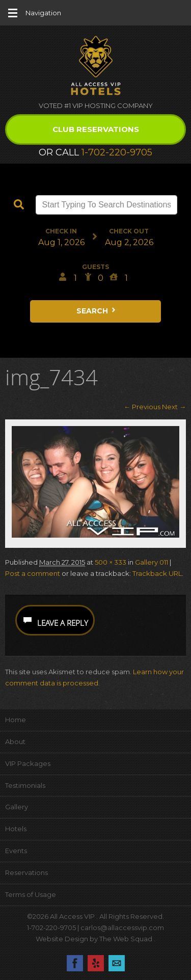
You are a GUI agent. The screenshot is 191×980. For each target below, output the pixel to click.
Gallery (17, 807)
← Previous (142, 407)
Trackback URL (157, 573)
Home (16, 720)
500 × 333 (111, 562)
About (15, 741)
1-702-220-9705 (117, 152)
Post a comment (33, 573)
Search (97, 311)
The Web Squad (127, 939)
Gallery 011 (152, 562)
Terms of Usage (31, 894)
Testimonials (25, 785)
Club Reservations (96, 129)
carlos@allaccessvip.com (122, 928)
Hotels (16, 829)
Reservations (26, 872)
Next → (174, 407)
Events (16, 851)
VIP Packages (28, 763)
